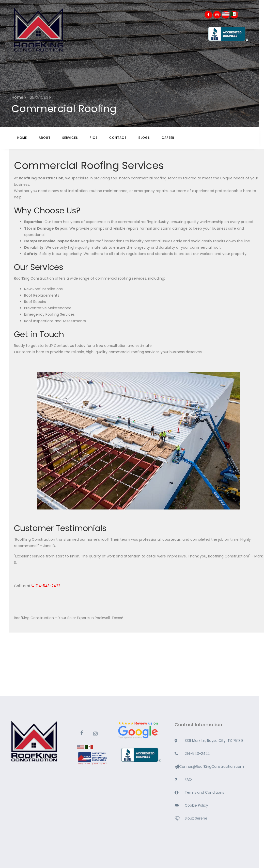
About (45, 138)
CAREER (168, 138)
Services (70, 138)
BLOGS (144, 138)
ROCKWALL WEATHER (129, 677)
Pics (94, 138)
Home (22, 138)
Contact (118, 138)
